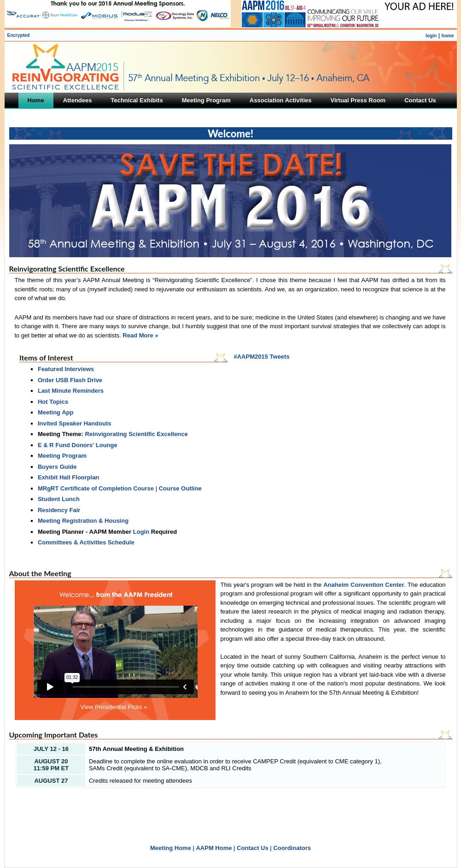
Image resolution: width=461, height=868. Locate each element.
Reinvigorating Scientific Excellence (137, 434)
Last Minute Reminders (71, 391)
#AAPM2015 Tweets (262, 357)
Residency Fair (59, 510)
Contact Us (253, 848)
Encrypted (19, 35)
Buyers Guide (57, 467)
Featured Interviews (66, 369)
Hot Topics (53, 402)
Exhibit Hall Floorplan (69, 477)
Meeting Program (62, 456)
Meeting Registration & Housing (83, 521)
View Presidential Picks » (114, 707)
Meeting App (56, 412)
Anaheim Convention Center (364, 585)
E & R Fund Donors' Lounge (78, 445)
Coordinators (292, 848)
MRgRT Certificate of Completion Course (96, 488)
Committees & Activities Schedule (86, 542)
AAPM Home (214, 848)
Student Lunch (59, 499)
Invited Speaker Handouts (75, 423)
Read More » (140, 335)
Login (141, 532)
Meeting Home (171, 848)
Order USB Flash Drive (70, 380)
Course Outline (180, 488)
